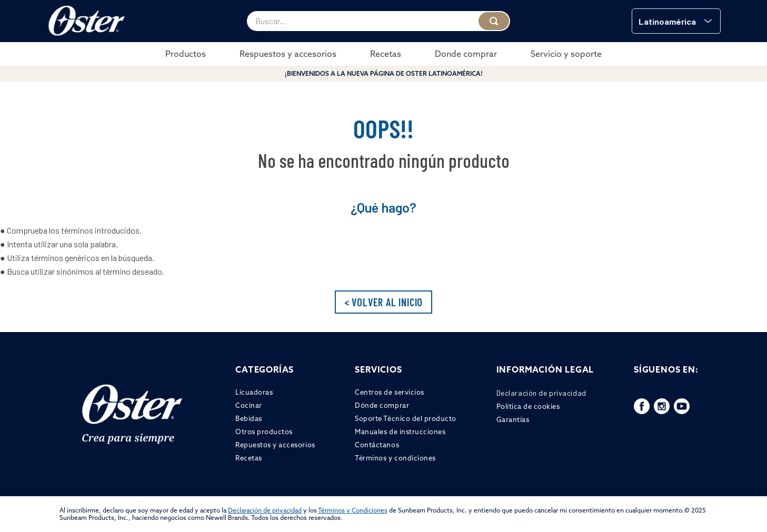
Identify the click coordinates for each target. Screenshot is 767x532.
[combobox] (378, 21)
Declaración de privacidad (265, 510)
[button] (676, 21)
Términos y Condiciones (353, 510)
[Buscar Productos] (494, 21)
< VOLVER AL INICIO (383, 302)
